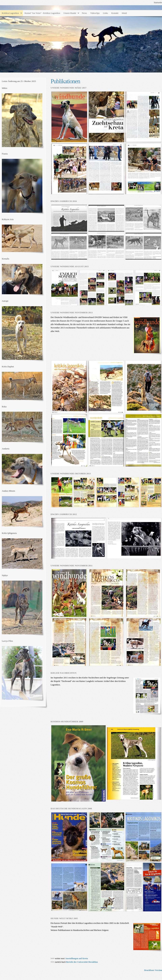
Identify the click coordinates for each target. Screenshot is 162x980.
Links (105, 13)
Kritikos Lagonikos (10, 13)
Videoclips (95, 13)
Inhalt (124, 13)
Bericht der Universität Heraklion (82, 962)
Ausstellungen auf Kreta (77, 958)
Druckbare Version (153, 970)
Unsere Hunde (70, 13)
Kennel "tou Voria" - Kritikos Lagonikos (42, 13)
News (84, 13)
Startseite (158, 2)
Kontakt (115, 13)
